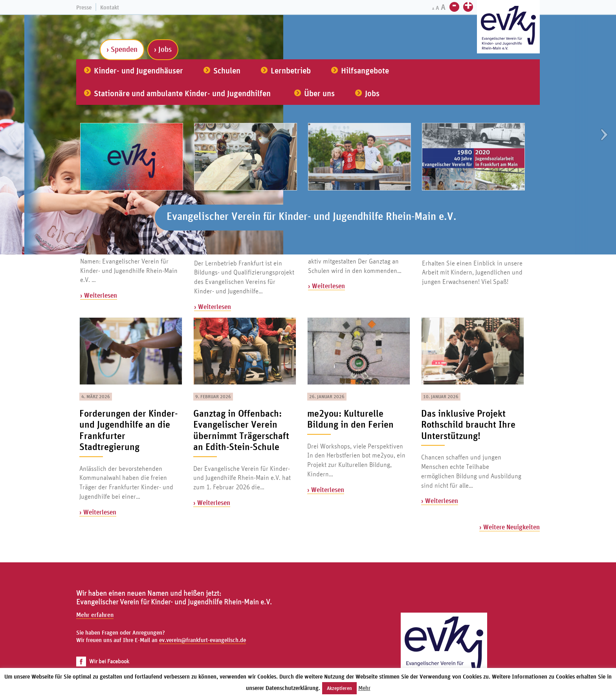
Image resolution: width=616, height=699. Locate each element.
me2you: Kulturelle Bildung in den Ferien (350, 419)
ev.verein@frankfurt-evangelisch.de (203, 640)
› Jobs (163, 49)
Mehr (364, 688)
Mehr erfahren (95, 615)
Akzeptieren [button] (339, 688)
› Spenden (122, 49)
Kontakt (110, 7)
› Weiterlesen (99, 295)
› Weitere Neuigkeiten (510, 527)
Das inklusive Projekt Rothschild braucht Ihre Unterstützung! (468, 424)
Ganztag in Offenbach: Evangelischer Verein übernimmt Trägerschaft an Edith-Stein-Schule (241, 430)
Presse (84, 7)
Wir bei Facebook (103, 661)
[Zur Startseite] (508, 28)
